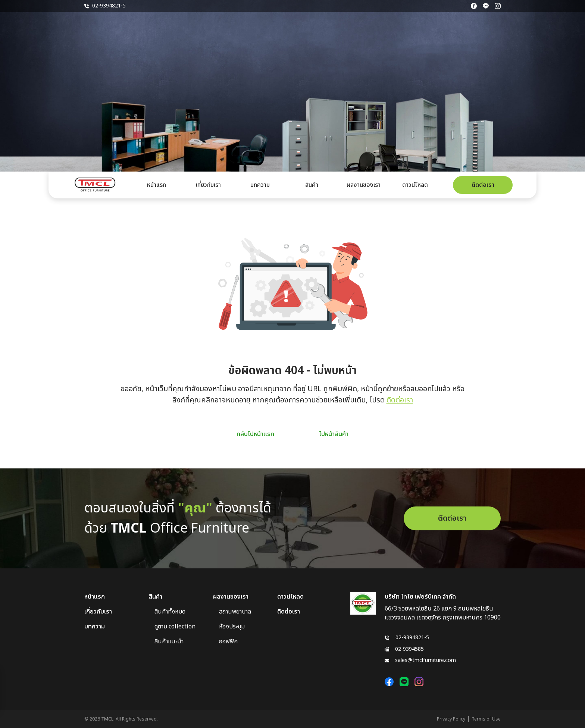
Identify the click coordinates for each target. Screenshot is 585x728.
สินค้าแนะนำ (169, 641)
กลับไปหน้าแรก (255, 434)
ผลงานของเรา (364, 185)
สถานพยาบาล (235, 612)
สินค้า (312, 185)
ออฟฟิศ (229, 641)
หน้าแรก (157, 185)
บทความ (260, 185)
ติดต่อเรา (483, 185)
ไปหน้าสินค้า (334, 434)
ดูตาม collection (175, 627)
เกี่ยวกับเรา (208, 185)
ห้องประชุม (232, 627)
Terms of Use (486, 719)
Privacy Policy (451, 719)
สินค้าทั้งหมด (170, 612)
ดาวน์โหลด (415, 185)
